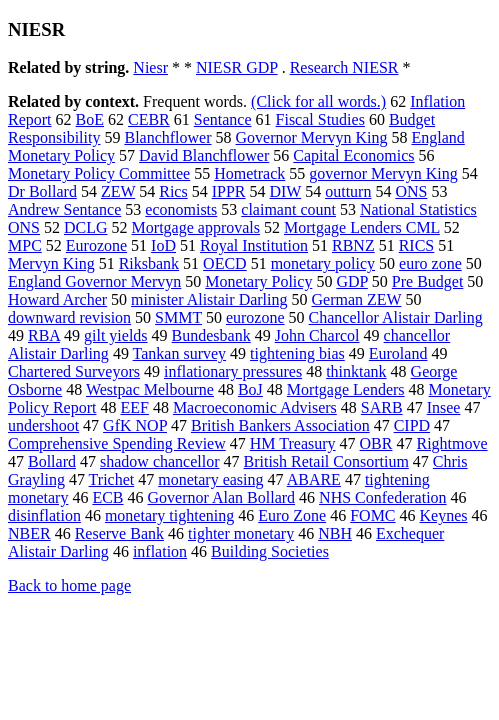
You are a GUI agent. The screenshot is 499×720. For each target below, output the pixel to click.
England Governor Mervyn (94, 281)
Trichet (112, 479)
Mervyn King (51, 263)
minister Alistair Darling (209, 299)
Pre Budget (428, 281)
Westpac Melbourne (150, 389)
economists (181, 209)
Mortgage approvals (196, 227)
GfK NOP (135, 425)
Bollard (52, 461)
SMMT (178, 317)
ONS (411, 191)
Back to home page (69, 585)
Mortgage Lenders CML (362, 227)
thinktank (356, 371)
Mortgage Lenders (346, 389)
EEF (134, 407)
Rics (173, 191)
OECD (225, 263)
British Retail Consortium (326, 461)
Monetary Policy (258, 281)
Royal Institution (254, 245)
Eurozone (96, 245)
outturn (348, 191)
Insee (444, 407)
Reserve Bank (119, 533)
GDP (351, 281)
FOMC (372, 515)
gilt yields (116, 335)
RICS (417, 245)
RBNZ (353, 245)
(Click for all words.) (318, 101)
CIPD (412, 425)
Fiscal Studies (320, 119)
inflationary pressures (233, 371)
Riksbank (149, 263)
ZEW (118, 191)
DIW (285, 191)
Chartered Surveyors (74, 371)
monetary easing (210, 479)
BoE (90, 119)
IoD (163, 245)
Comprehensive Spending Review (117, 443)
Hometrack (249, 173)
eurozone (255, 317)
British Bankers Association (280, 425)
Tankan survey (180, 353)
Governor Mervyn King (312, 137)
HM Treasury (293, 443)
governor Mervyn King (383, 173)
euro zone (430, 263)
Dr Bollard (42, 191)
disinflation (44, 515)
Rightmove (451, 443)
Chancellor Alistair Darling (396, 317)
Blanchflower (167, 137)
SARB (382, 407)
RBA (44, 335)
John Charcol (317, 335)
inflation (160, 551)
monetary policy (323, 263)
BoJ (250, 389)
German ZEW (357, 299)
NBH (335, 533)
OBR (376, 443)
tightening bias (297, 353)
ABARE (314, 479)
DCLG (86, 227)
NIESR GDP (237, 67)
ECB (107, 497)
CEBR (149, 119)
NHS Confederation (383, 497)
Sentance (223, 119)
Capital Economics (353, 155)
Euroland (398, 353)
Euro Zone (292, 515)
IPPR (229, 191)
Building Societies (270, 551)
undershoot (43, 425)
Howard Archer (57, 299)
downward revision (69, 317)
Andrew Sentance (64, 209)
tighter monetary (241, 533)
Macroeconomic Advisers (255, 407)
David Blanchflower (204, 155)
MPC (25, 245)
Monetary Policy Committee (99, 173)
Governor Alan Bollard (222, 497)
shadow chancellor (160, 461)
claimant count (288, 209)
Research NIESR (344, 67)
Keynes (444, 515)
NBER (29, 533)
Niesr (150, 67)
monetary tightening (169, 515)
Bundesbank (211, 335)
